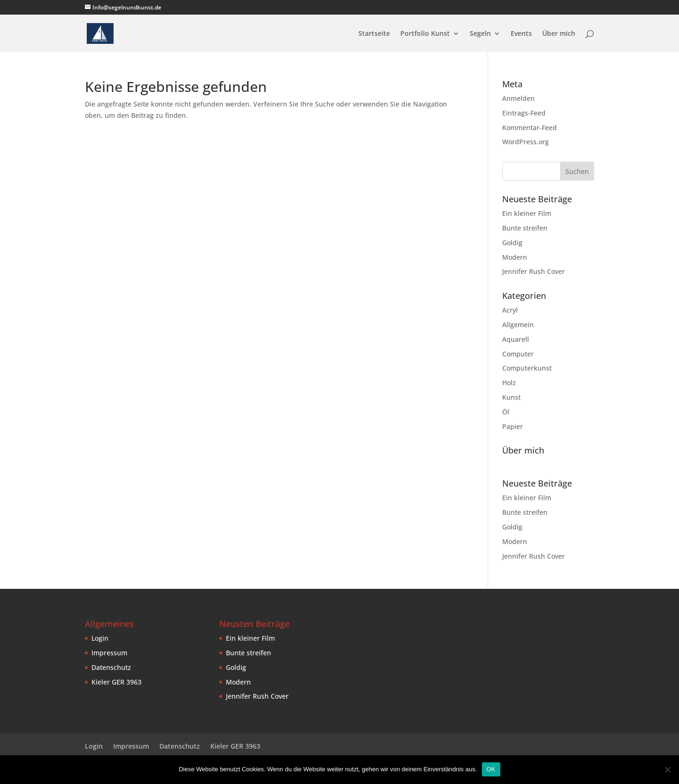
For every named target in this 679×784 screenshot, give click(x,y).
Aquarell (516, 339)
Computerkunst (527, 368)
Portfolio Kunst (425, 34)
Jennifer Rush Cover (534, 271)
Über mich (559, 34)
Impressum (109, 653)
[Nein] (667, 769)
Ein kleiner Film (527, 213)
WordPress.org (526, 142)
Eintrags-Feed (524, 113)
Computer (518, 354)
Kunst (511, 397)
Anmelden (518, 98)
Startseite (374, 34)
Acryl (510, 310)
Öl (506, 412)
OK (491, 769)
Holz (509, 383)
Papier (513, 426)
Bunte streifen (525, 228)
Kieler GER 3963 (116, 682)
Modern (515, 257)
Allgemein (518, 325)
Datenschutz (111, 667)
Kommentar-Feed (530, 128)
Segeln (480, 34)
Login (100, 638)
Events (521, 34)
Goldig (512, 243)
